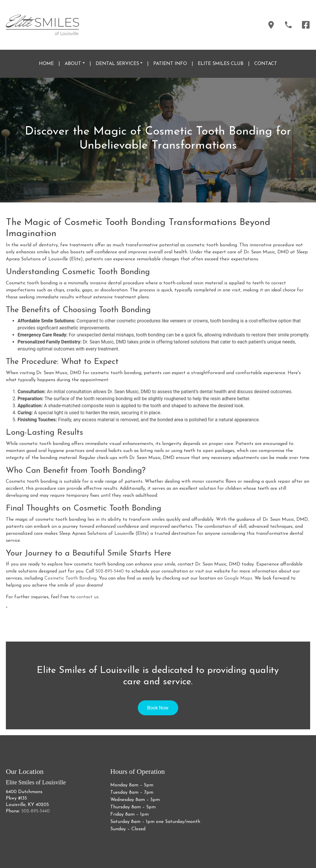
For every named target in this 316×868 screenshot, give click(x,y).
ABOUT (73, 64)
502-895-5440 (110, 571)
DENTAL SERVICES (117, 64)
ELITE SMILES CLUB (221, 64)
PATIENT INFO (170, 64)
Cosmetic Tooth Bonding (71, 578)
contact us (87, 597)
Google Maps (238, 578)
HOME (46, 64)
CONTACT (266, 64)
